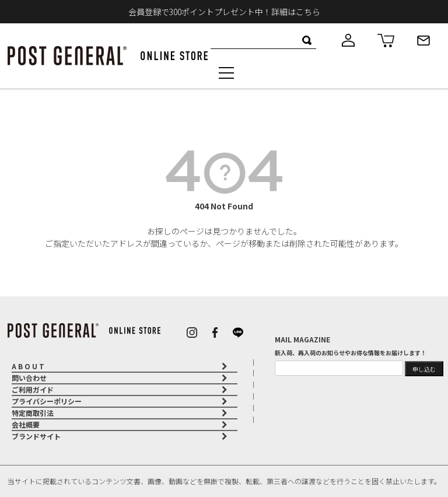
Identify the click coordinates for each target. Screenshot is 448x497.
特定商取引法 (33, 413)
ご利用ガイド (33, 389)
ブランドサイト (36, 436)
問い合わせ (29, 378)
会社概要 (26, 424)
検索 (307, 40)
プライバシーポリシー (47, 401)
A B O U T (28, 366)
